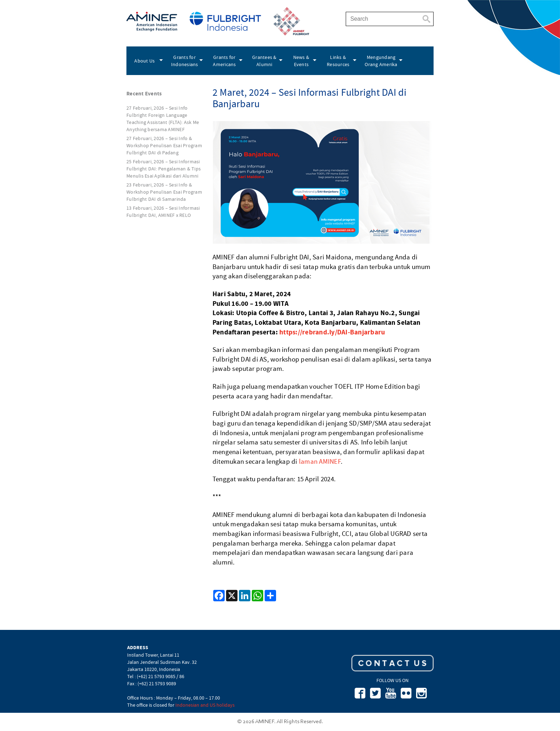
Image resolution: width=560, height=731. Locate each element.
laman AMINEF (320, 462)
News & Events (301, 61)
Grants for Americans (224, 61)
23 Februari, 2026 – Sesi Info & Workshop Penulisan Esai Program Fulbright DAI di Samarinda (164, 192)
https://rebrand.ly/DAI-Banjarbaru (332, 332)
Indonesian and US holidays (205, 705)
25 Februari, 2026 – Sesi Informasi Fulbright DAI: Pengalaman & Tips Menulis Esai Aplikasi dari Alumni (164, 169)
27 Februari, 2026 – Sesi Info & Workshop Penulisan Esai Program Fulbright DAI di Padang (164, 145)
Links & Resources (338, 61)
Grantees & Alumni (264, 61)
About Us (144, 61)
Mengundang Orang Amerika (381, 61)
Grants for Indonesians (185, 61)
